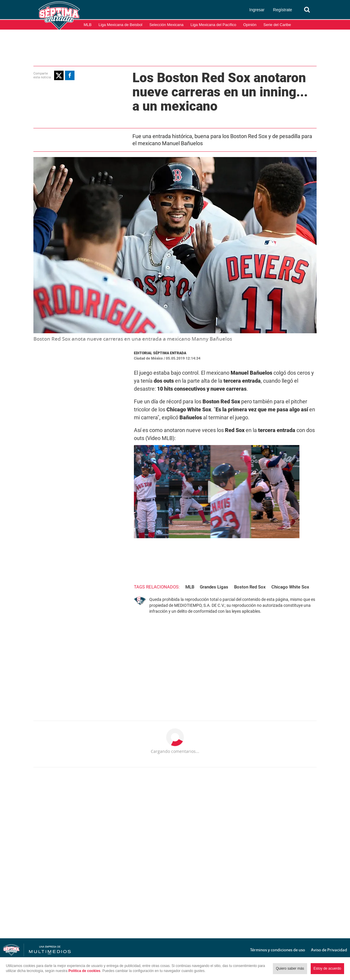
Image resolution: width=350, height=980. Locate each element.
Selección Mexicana (166, 25)
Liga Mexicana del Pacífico (213, 25)
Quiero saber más (290, 968)
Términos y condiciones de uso (278, 950)
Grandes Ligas (214, 587)
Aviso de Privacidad (329, 950)
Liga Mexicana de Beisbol (120, 25)
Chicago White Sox (290, 587)
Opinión (250, 25)
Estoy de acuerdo (327, 968)
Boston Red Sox (250, 587)
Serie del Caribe (277, 25)
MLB (88, 25)
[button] (59, 75)
